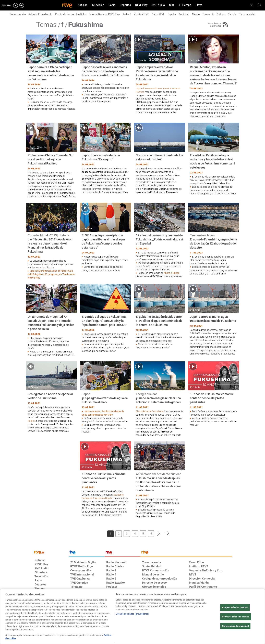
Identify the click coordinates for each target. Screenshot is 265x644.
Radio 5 (32, 421)
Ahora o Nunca (172, 273)
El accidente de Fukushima (150, 411)
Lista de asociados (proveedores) (132, 614)
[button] (159, 533)
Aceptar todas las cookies (235, 608)
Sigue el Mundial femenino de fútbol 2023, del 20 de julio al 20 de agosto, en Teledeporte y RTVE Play (51, 274)
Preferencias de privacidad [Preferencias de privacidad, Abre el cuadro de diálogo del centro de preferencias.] (235, 626)
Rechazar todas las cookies (236, 617)
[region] (132, 617)
